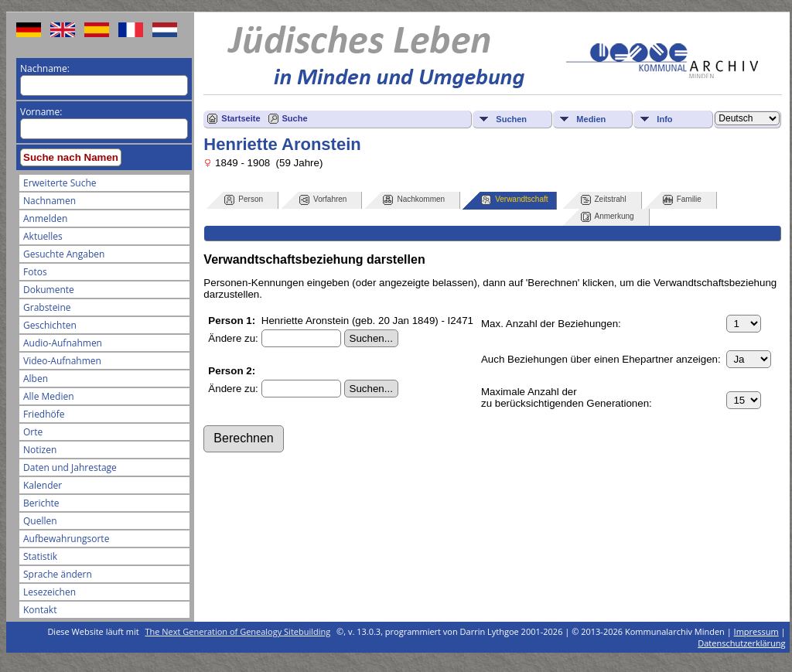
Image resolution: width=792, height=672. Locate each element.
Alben (36, 379)
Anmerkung (608, 217)
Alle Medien (49, 396)
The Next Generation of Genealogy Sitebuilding (238, 631)
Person (244, 200)
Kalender (43, 485)
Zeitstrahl (604, 200)
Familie (682, 200)
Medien (591, 119)
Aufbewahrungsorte (66, 539)
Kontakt (40, 610)
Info (664, 119)
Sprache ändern (58, 574)
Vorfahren (323, 200)
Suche (295, 118)
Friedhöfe (44, 414)
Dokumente (49, 290)
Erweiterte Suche (60, 183)
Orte (33, 432)
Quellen (40, 521)
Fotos (35, 272)
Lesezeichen (49, 592)
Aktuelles (43, 236)
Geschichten (50, 325)
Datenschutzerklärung (741, 643)
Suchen (511, 119)
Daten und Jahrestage (70, 467)
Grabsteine (47, 307)
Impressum (756, 631)
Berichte (41, 503)
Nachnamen (49, 201)
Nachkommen (414, 200)
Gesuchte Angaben (64, 254)
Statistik (40, 556)
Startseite (241, 118)
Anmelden (45, 218)
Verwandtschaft (514, 200)
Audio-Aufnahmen (63, 343)
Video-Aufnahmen (62, 361)
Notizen (40, 450)
